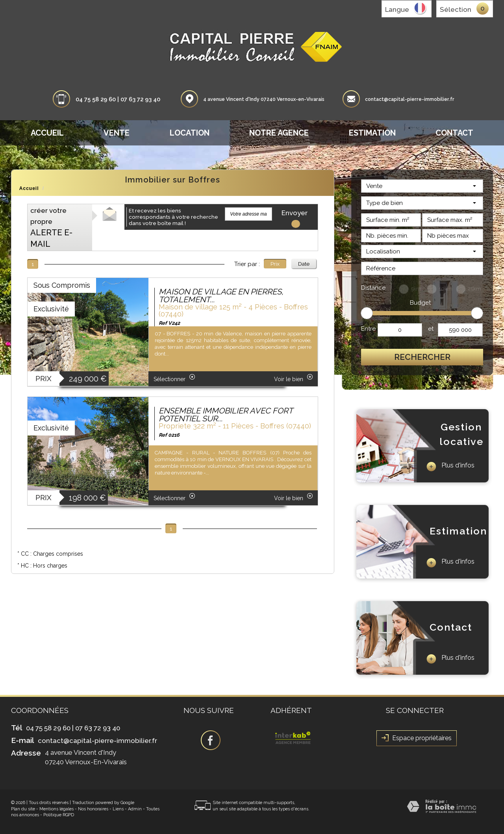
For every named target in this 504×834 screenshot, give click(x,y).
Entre (368, 329)
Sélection (456, 9)
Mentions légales (57, 809)
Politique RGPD (59, 815)
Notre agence (279, 133)
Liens (118, 809)
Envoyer (295, 215)
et (431, 329)
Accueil (47, 133)
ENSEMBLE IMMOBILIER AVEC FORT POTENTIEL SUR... (226, 415)
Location (190, 133)
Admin (135, 809)
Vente (117, 133)
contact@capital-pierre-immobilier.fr (410, 99)
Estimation (372, 133)
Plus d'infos (450, 467)
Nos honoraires (93, 809)
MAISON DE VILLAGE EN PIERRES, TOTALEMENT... (221, 296)
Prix (275, 264)
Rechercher (422, 357)
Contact (454, 133)
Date (304, 264)
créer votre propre (51, 228)
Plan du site (23, 809)
